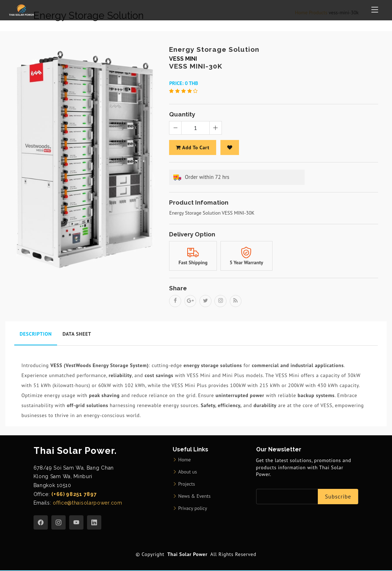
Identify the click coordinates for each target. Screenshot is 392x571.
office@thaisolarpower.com (86, 503)
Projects (187, 484)
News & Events (195, 496)
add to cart (192, 147)
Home (185, 460)
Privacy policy (193, 509)
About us (188, 472)
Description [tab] (36, 334)
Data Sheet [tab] (77, 334)
